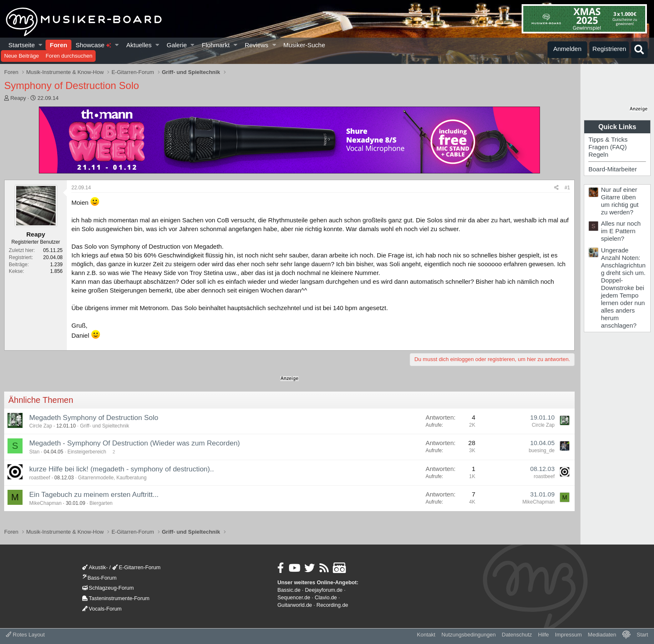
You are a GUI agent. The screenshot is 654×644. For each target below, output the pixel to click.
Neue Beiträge (22, 56)
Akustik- (95, 567)
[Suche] (639, 50)
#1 (567, 188)
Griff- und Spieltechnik (104, 426)
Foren (58, 45)
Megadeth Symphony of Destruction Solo (94, 418)
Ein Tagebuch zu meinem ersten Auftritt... (94, 495)
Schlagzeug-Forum (108, 588)
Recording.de (332, 605)
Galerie (177, 45)
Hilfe (543, 635)
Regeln (598, 154)
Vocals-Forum (102, 609)
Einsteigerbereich (87, 452)
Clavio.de (326, 597)
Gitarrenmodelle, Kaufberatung (112, 478)
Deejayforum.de (324, 590)
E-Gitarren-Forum (137, 567)
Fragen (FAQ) (608, 147)
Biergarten (101, 503)
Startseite (22, 45)
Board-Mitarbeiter (613, 169)
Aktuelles (139, 45)
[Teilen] (556, 188)
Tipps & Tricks (608, 139)
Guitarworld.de (295, 605)
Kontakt (426, 635)
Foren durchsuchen (69, 56)
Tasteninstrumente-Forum (116, 598)
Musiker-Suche (304, 45)
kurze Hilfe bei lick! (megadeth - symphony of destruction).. (122, 469)
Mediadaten (602, 635)
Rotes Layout (25, 635)
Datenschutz (517, 635)
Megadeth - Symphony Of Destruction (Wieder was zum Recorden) (135, 443)
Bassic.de (289, 590)
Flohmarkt (216, 45)
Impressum (568, 635)
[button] (41, 45)
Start (643, 635)
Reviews (257, 45)
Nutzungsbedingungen (469, 635)
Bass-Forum (99, 578)
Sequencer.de (294, 597)
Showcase (93, 45)
